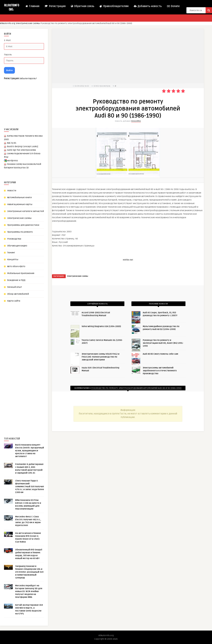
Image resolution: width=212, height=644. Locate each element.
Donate (173, 6)
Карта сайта (14, 301)
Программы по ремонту (20, 232)
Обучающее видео (17, 246)
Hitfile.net (128, 260)
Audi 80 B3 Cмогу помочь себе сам (160, 354)
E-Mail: (8, 40)
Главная (32, 6)
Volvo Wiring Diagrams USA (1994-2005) (101, 326)
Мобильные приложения (21, 273)
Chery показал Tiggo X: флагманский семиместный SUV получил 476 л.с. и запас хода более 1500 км (30, 487)
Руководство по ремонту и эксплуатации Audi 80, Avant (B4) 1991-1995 (163, 343)
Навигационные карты (20, 204)
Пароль (8, 55)
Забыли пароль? (28, 78)
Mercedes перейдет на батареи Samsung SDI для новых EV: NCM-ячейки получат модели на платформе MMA (29, 591)
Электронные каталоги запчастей (26, 211)
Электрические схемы (28, 23)
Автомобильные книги (19, 197)
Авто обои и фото (16, 266)
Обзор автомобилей (18, 294)
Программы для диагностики (23, 225)
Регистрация (55, 6)
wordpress (12, 161)
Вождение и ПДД (16, 280)
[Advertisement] (28, 364)
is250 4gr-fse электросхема (21, 150)
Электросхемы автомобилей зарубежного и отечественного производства (160, 371)
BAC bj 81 (12, 143)
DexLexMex (136, 121)
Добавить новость (148, 6)
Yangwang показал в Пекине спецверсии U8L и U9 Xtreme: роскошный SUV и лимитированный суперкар (29, 572)
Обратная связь (82, 6)
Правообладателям (114, 6)
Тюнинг (11, 253)
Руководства (14, 239)
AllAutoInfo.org (8, 23)
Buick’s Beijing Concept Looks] (23, 146)
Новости (12, 191)
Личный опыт (15, 287)
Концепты (13, 259)
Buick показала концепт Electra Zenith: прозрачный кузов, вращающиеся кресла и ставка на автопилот (30, 451)
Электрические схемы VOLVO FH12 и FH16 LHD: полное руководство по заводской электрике (101, 357)
